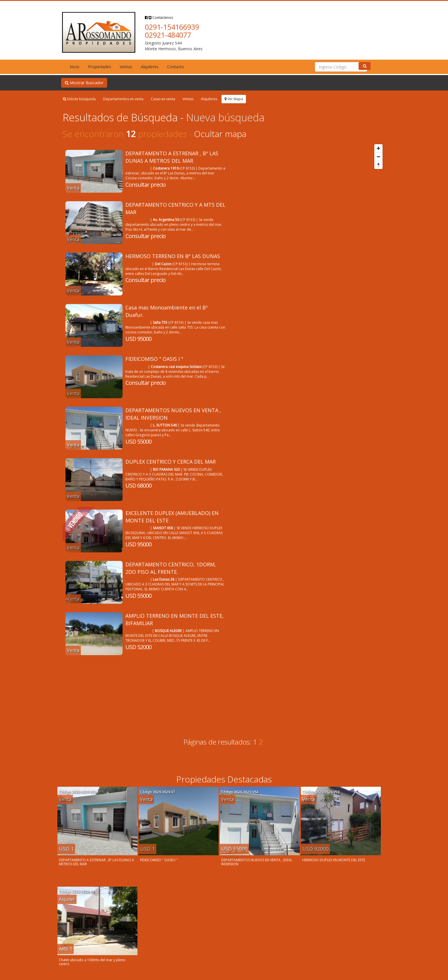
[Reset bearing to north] (378, 165)
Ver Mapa (234, 99)
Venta (73, 188)
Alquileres (150, 67)
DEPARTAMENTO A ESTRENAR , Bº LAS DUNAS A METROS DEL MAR (172, 157)
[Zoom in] (378, 148)
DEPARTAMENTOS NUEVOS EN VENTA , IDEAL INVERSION (257, 862)
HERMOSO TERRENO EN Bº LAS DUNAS (173, 256)
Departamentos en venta (123, 99)
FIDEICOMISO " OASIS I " (154, 359)
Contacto (176, 67)
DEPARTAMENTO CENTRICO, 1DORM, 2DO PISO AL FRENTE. (171, 568)
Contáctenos (161, 17)
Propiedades (100, 67)
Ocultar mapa (220, 134)
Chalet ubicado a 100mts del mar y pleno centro (92, 962)
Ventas (126, 67)
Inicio (75, 67)
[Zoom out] (378, 157)
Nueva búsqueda (225, 117)
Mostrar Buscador (84, 83)
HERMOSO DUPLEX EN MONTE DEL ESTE (334, 860)
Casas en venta (163, 99)
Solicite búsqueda (79, 99)
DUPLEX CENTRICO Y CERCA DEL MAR (171, 462)
